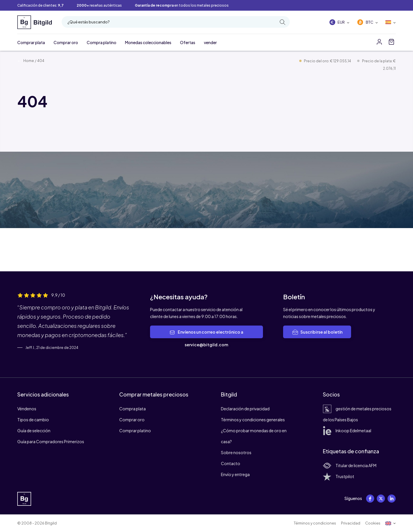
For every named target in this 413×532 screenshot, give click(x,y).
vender (210, 42)
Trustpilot (339, 476)
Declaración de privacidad (245, 409)
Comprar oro (66, 42)
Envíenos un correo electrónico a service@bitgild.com (206, 338)
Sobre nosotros (236, 452)
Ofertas (188, 42)
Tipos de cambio (33, 420)
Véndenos (27, 409)
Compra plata (132, 409)
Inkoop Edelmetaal (347, 431)
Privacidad (351, 523)
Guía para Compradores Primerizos (51, 441)
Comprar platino (135, 431)
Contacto (231, 463)
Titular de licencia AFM (350, 465)
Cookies (373, 523)
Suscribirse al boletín (317, 332)
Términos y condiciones (315, 523)
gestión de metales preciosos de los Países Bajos (357, 414)
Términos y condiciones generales (253, 420)
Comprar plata (31, 42)
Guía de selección (34, 431)
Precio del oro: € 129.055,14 (328, 61)
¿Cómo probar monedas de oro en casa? (254, 436)
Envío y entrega (235, 474)
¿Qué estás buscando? (176, 22)
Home (26, 61)
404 (41, 61)
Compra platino (102, 42)
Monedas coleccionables (148, 42)
